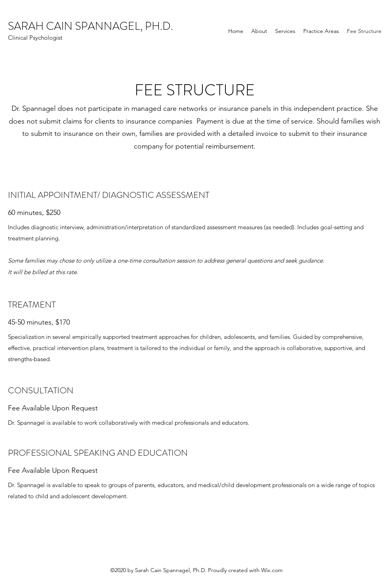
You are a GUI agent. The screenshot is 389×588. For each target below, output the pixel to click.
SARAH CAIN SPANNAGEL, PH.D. (91, 26)
